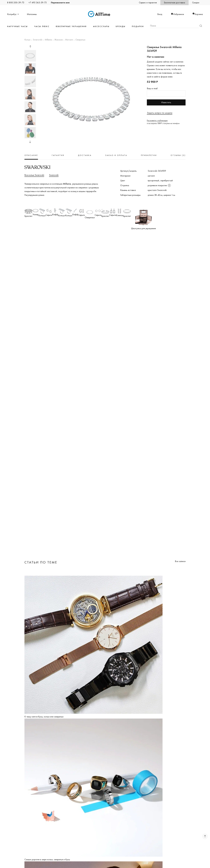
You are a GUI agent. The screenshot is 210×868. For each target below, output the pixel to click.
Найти (201, 26)
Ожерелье (80, 40)
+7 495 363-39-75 (38, 3)
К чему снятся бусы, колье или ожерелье (44, 717)
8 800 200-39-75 (16, 3)
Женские (59, 40)
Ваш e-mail (152, 88)
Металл (69, 40)
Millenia (48, 40)
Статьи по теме (41, 562)
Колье (27, 40)
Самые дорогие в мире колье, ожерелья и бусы (47, 859)
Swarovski (38, 40)
